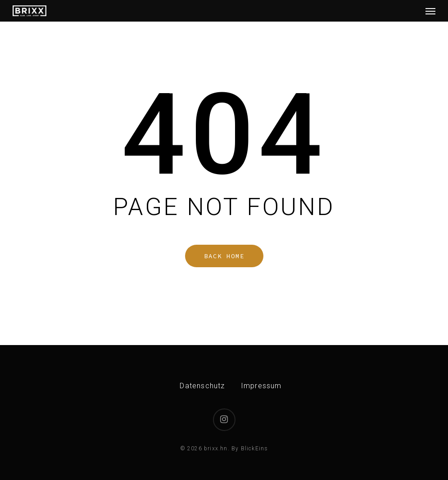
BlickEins (255, 449)
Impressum (261, 386)
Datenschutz (202, 386)
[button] (430, 11)
